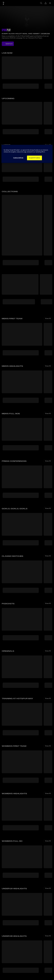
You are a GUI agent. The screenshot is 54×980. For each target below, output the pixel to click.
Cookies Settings (18, 158)
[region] (27, 154)
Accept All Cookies (34, 158)
